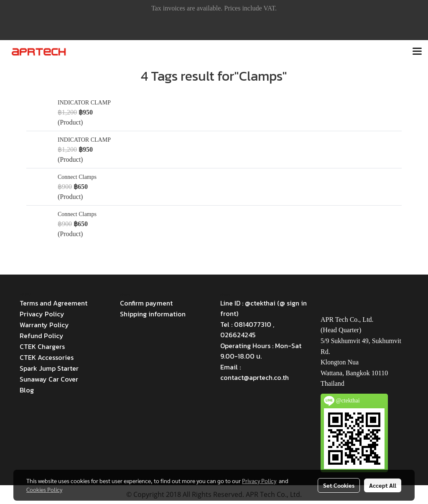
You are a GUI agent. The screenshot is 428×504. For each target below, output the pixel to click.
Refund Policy (42, 336)
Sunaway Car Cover (49, 379)
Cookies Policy (44, 489)
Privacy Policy (42, 314)
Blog (27, 390)
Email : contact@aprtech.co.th (255, 372)
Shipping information (153, 314)
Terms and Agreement (53, 303)
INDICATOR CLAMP (84, 103)
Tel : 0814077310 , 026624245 (247, 330)
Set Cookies (339, 485)
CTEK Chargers (42, 346)
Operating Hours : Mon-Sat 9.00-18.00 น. (261, 351)
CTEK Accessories (47, 357)
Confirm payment (146, 303)
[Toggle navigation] (417, 52)
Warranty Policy (44, 325)
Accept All (383, 485)
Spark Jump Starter (49, 368)
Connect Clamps (77, 177)
